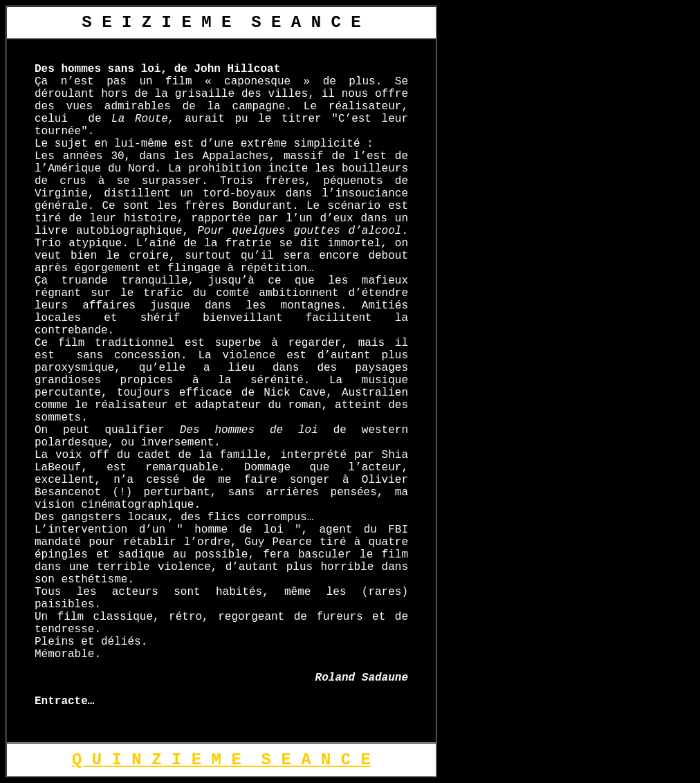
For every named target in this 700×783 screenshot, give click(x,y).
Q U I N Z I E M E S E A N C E (221, 760)
